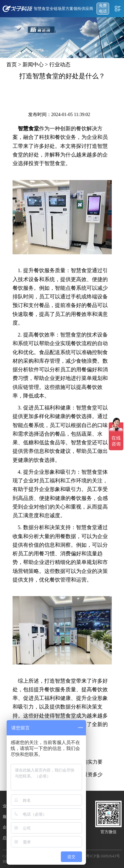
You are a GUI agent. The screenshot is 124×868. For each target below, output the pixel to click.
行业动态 (60, 64)
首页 (12, 64)
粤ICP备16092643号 (103, 856)
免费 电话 (103, 8)
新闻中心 (33, 64)
